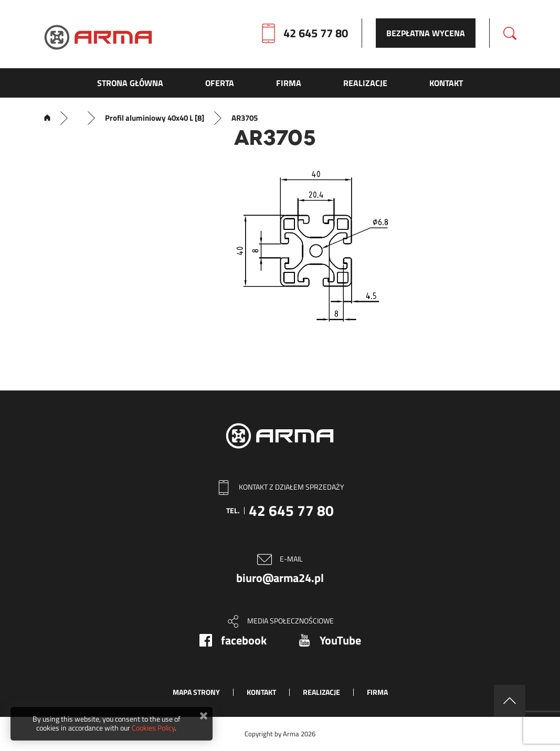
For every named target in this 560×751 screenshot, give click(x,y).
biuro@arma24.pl (280, 578)
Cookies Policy (153, 728)
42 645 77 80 (316, 33)
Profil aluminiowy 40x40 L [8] (155, 118)
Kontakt (261, 692)
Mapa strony (196, 692)
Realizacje (321, 692)
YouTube (340, 640)
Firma (377, 692)
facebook (244, 640)
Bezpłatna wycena (426, 33)
